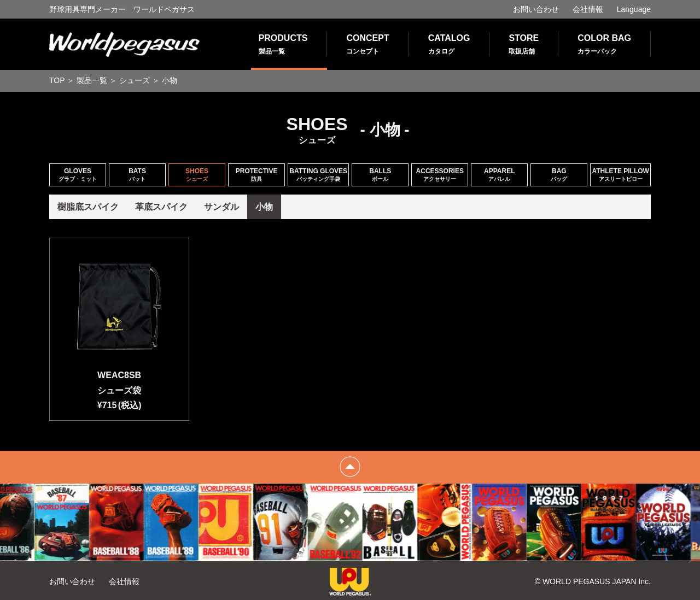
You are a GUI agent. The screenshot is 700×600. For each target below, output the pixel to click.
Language (634, 9)
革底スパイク (161, 207)
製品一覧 (92, 80)
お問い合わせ (536, 9)
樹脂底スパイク (88, 207)
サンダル (221, 207)
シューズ (135, 80)
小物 (264, 207)
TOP (57, 80)
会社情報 (588, 9)
